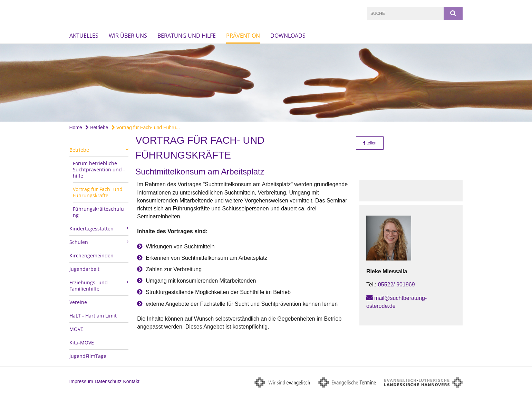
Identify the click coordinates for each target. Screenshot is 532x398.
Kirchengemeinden (91, 255)
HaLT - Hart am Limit (93, 316)
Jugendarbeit (84, 269)
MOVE (76, 329)
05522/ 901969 (396, 285)
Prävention (243, 36)
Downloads (288, 36)
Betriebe (97, 127)
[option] (266, 83)
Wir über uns (128, 36)
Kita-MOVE (82, 343)
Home (76, 127)
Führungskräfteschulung (98, 212)
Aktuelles (84, 36)
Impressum (81, 381)
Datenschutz (108, 381)
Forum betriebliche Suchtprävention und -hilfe (99, 169)
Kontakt (131, 381)
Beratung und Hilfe (187, 36)
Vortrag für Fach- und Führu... (146, 127)
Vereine (78, 302)
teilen (370, 143)
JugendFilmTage (88, 356)
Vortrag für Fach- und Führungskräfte (98, 192)
